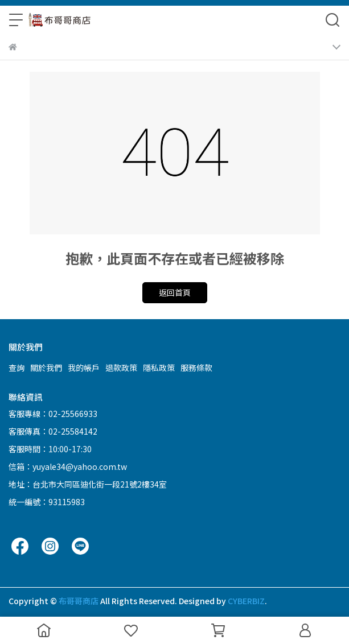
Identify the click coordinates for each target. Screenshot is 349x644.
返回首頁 (175, 292)
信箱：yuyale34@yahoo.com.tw (68, 467)
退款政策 (121, 368)
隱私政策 (159, 368)
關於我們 (46, 368)
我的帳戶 (84, 368)
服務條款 (196, 368)
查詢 (17, 368)
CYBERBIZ (246, 601)
